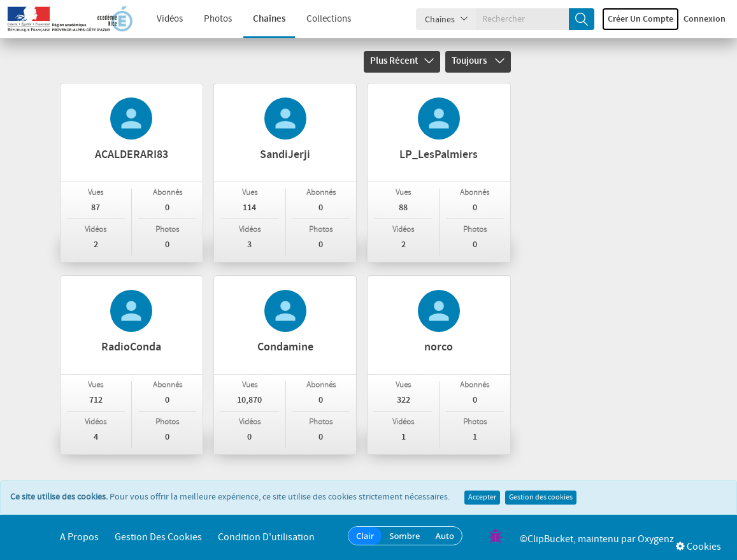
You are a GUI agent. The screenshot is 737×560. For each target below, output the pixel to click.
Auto (445, 536)
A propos (79, 537)
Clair (365, 536)
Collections (322, 19)
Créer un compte (640, 19)
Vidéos (163, 19)
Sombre (404, 536)
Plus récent (402, 61)
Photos (211, 19)
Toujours (478, 61)
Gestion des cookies (541, 498)
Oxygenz (656, 539)
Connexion (705, 19)
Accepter (482, 498)
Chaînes (262, 19)
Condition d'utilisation (266, 537)
